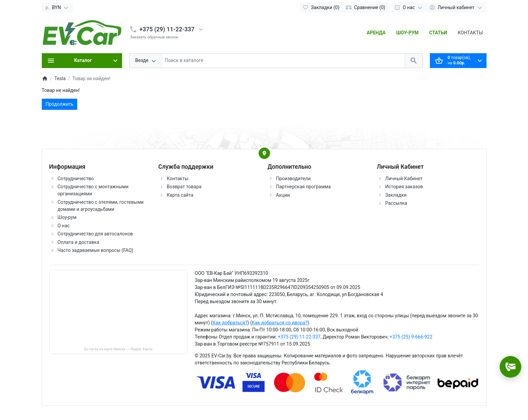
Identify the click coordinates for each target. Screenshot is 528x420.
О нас (64, 226)
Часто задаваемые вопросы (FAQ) (96, 250)
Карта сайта (180, 195)
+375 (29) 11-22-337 (167, 29)
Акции (283, 195)
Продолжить (60, 104)
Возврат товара (184, 187)
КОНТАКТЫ (470, 33)
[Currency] (57, 7)
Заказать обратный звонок (154, 37)
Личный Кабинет (404, 179)
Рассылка (396, 203)
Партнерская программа (303, 187)
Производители (294, 179)
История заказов (404, 187)
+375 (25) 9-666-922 (411, 337)
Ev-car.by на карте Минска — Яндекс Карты (118, 349)
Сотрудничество (76, 179)
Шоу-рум (67, 217)
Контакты (178, 179)
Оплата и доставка (79, 242)
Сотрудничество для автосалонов (95, 234)
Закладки (396, 195)
